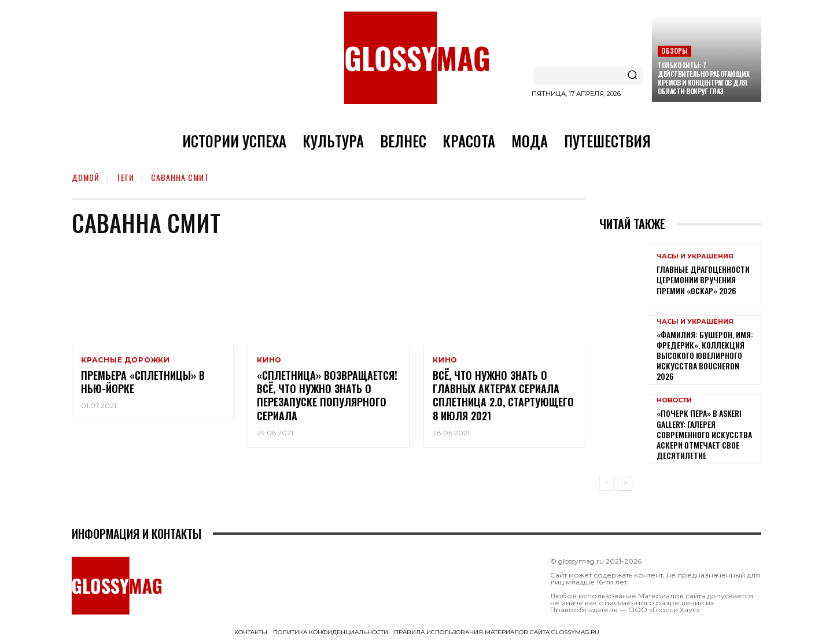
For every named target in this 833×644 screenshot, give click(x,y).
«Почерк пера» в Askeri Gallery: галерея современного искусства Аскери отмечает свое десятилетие (704, 434)
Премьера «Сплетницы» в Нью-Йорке (143, 382)
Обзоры (674, 51)
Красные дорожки (126, 360)
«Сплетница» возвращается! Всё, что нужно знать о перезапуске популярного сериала (327, 396)
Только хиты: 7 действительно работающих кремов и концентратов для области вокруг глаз (703, 78)
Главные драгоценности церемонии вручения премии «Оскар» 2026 (703, 280)
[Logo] (417, 58)
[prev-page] (607, 483)
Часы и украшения (695, 256)
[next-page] (625, 483)
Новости (674, 400)
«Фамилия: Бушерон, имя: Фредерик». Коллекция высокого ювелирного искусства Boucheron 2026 (705, 356)
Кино (269, 360)
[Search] (632, 76)
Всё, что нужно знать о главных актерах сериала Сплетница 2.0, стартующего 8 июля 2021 (503, 396)
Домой (86, 177)
